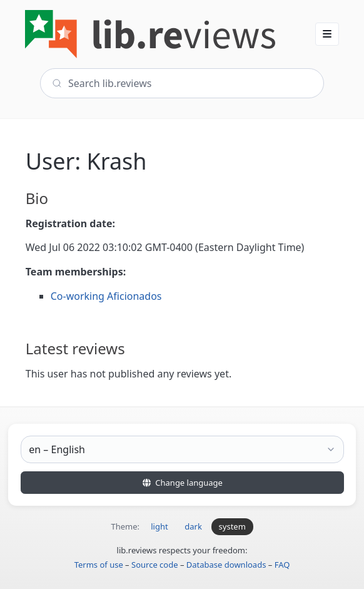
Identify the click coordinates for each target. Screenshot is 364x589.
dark (193, 526)
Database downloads (226, 565)
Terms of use (99, 565)
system (232, 526)
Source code (155, 565)
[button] (327, 34)
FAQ (282, 565)
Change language (182, 483)
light (159, 526)
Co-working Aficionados (106, 296)
